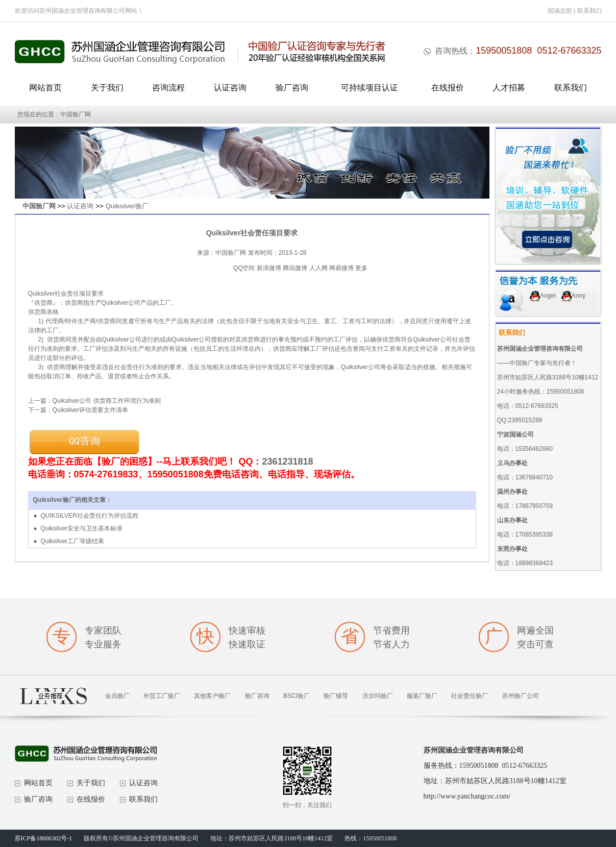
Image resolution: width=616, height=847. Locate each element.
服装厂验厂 (422, 696)
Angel (543, 296)
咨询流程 (168, 88)
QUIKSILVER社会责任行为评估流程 (89, 516)
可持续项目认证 (369, 88)
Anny (573, 296)
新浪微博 (269, 268)
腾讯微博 (295, 268)
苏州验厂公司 (521, 696)
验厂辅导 (336, 696)
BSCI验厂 (297, 696)
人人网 (318, 268)
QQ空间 (244, 268)
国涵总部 (560, 11)
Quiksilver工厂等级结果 (72, 541)
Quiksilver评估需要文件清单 (91, 410)
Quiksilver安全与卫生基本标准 (81, 528)
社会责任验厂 (470, 696)
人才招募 (509, 88)
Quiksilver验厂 (127, 206)
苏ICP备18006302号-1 (44, 838)
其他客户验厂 (212, 696)
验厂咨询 (292, 88)
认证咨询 (230, 88)
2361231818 (288, 462)
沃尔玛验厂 (378, 696)
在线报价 (448, 88)
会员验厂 (117, 696)
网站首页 (45, 88)
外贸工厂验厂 (162, 696)
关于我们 (107, 88)
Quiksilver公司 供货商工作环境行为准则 (107, 401)
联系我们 (589, 11)
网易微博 (341, 268)
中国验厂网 (39, 206)
